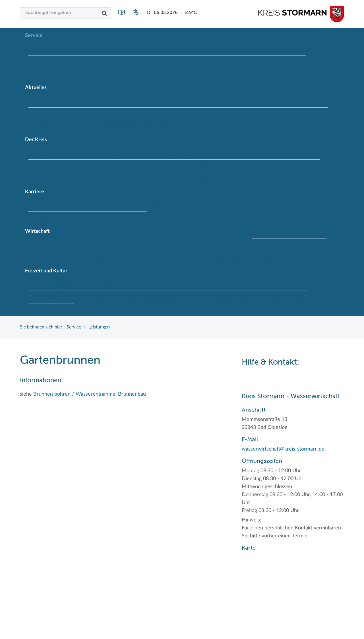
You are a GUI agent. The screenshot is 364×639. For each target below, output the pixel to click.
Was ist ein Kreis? (144, 178)
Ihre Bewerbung (109, 205)
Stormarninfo (291, 114)
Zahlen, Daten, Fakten (191, 178)
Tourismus (194, 297)
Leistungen (137, 62)
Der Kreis (36, 140)
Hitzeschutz (217, 101)
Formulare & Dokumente (154, 49)
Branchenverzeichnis (57, 245)
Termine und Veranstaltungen (147, 297)
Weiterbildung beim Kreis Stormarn (71, 218)
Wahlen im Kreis (303, 166)
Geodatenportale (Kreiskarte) (215, 49)
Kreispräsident (208, 153)
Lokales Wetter (110, 114)
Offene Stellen (221, 206)
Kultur (128, 284)
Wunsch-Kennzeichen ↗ (282, 62)
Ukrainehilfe (48, 126)
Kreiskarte (175, 153)
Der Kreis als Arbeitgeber (61, 205)
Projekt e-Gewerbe (55, 258)
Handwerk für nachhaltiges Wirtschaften (211, 245)
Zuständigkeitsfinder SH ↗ (63, 74)
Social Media (218, 114)
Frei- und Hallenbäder (58, 284)
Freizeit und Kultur (46, 271)
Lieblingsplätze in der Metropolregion (73, 297)
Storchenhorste (318, 285)
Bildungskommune (150, 101)
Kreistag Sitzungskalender (62, 114)
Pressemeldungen (180, 114)
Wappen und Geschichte (61, 178)
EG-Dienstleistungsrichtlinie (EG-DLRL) (124, 245)
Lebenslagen (107, 62)
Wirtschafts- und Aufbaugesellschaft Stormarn (226, 258)
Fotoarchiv (186, 101)
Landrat (143, 166)
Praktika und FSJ (260, 206)
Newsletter (143, 114)
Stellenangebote (254, 114)
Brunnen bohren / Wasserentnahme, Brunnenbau (90, 394)
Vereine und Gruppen (287, 297)
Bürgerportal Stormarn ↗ (61, 49)
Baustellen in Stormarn (101, 101)
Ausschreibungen (53, 101)
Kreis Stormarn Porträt (135, 153)
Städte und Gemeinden (256, 166)
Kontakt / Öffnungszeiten (62, 62)
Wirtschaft (37, 231)
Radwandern (282, 285)
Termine (320, 114)
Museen (207, 285)
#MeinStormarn (160, 126)
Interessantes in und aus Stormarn (70, 153)
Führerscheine (108, 49)
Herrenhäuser (101, 284)
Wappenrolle (106, 178)
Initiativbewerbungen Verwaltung (166, 205)
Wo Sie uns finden (232, 62)
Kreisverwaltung (112, 166)
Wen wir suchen (131, 218)
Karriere (35, 192)
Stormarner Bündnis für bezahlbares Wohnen (127, 258)
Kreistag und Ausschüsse (255, 153)
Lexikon (163, 62)
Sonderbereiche (174, 166)
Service (34, 36)
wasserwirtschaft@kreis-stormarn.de (283, 449)
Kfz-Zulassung (266, 49)
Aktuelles (36, 88)
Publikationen (192, 62)
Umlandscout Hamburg (235, 297)
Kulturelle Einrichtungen (167, 285)
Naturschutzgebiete (242, 285)
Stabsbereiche (212, 166)
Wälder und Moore (55, 310)
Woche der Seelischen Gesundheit (102, 126)
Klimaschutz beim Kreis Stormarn (293, 245)
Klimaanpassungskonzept (261, 101)
